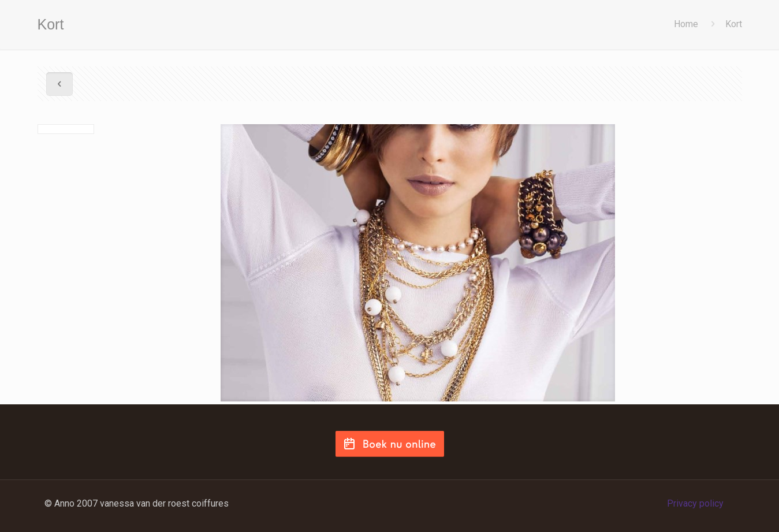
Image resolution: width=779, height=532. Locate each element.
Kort (734, 24)
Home (686, 24)
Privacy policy (695, 503)
